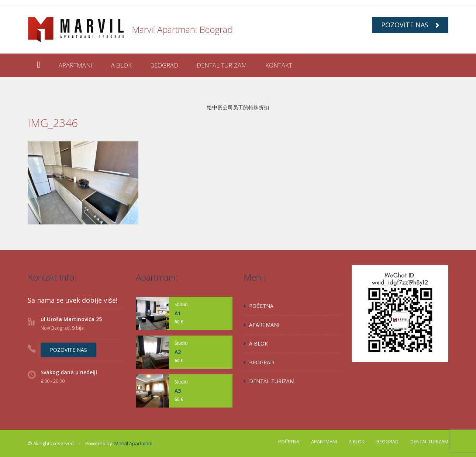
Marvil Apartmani (133, 443)
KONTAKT (279, 65)
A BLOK (121, 65)
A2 (178, 352)
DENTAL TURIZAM (222, 65)
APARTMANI (76, 65)
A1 (178, 313)
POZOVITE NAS (410, 25)
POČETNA (261, 306)
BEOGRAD (164, 65)
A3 (178, 391)
